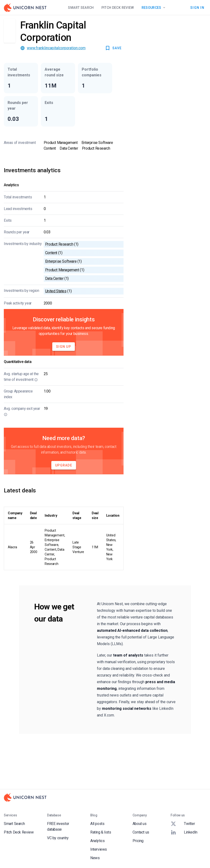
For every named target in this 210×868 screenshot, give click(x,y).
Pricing (138, 841)
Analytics (97, 841)
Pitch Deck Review (118, 8)
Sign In (197, 8)
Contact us (141, 832)
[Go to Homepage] (25, 8)
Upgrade (64, 465)
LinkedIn (184, 832)
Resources (154, 8)
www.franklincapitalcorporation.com (56, 48)
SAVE (113, 48)
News (95, 858)
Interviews (99, 849)
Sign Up (64, 347)
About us (140, 824)
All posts (97, 824)
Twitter (183, 824)
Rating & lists (101, 832)
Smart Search (81, 8)
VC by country (58, 838)
